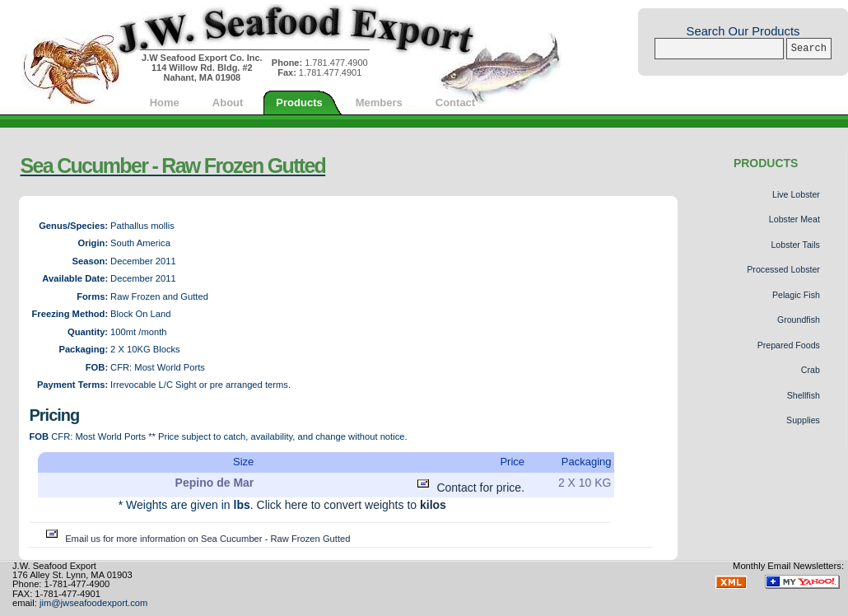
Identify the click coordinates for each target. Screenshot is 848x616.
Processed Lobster (783, 269)
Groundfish (799, 320)
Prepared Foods (789, 345)
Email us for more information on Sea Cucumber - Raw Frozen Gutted (196, 539)
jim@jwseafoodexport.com (93, 603)
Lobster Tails (795, 245)
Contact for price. (469, 488)
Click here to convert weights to (352, 505)
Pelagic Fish (796, 295)
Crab (811, 370)
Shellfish (804, 395)
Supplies (803, 420)
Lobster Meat (794, 219)
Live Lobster (796, 194)
